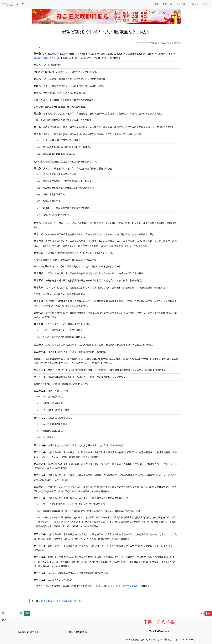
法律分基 (135, 640)
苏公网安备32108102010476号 (180, 640)
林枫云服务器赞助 (78, 632)
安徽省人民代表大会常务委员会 (165, 43)
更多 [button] (205, 4)
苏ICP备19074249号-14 (152, 640)
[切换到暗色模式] (18, 4)
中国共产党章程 (159, 621)
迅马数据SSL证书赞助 (28, 632)
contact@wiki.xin (160, 631)
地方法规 (181, 4)
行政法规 (168, 4)
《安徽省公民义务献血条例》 (126, 586)
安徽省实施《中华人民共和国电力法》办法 (62, 601)
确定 (27, 613)
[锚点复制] (148, 32)
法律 (156, 4)
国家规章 (194, 4)
